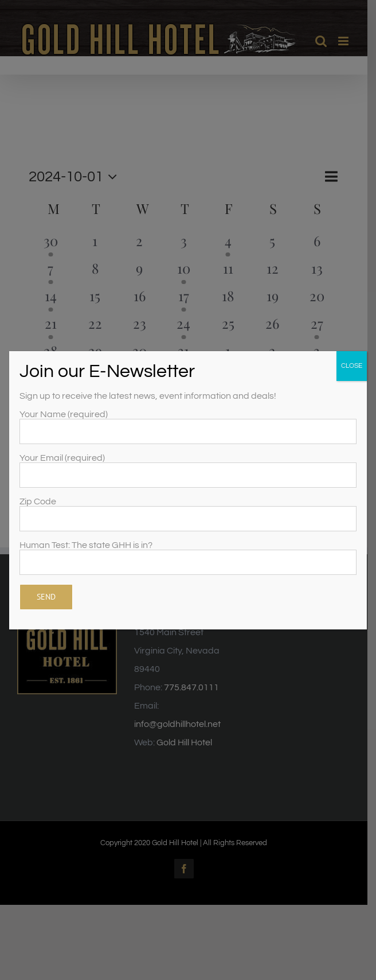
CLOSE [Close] (352, 366)
